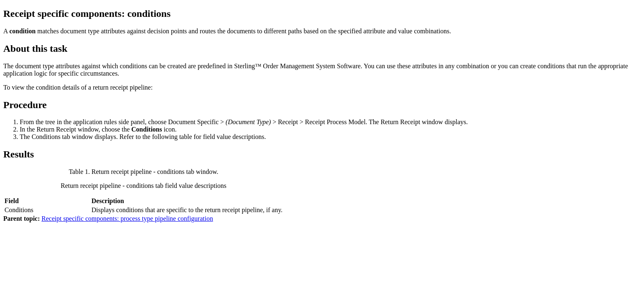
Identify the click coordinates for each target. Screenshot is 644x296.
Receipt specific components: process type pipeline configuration (127, 219)
